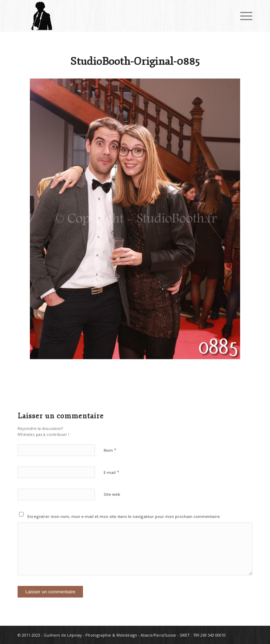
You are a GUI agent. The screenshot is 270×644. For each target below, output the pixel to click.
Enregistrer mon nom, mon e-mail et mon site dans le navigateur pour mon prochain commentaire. (124, 516)
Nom (110, 450)
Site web (112, 494)
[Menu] (243, 16)
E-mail (111, 472)
